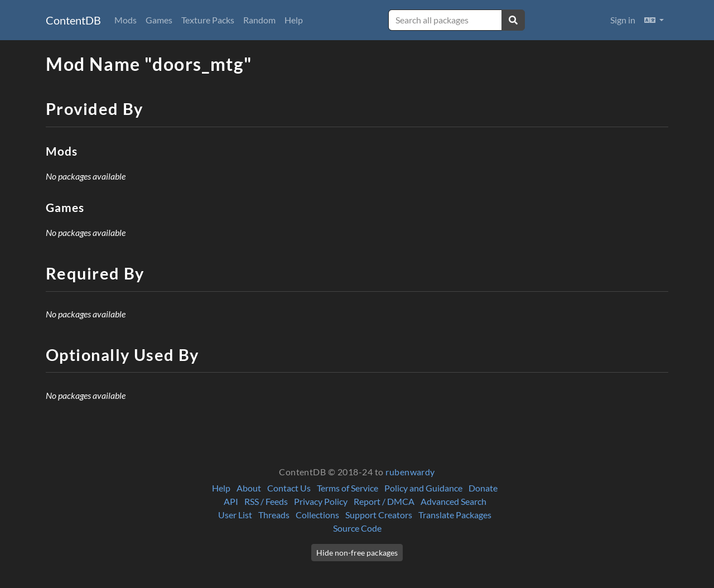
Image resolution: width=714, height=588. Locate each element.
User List (235, 515)
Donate (483, 488)
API (231, 501)
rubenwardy (410, 472)
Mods (126, 20)
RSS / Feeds (266, 501)
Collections (317, 515)
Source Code (357, 528)
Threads (274, 515)
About (249, 488)
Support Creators (379, 515)
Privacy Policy (321, 501)
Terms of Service (348, 488)
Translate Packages (455, 515)
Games (159, 20)
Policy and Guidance (423, 488)
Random (259, 20)
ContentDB (73, 20)
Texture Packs (208, 20)
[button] (654, 20)
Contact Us (289, 488)
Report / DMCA (384, 501)
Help (294, 20)
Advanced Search (454, 501)
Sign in (623, 20)
